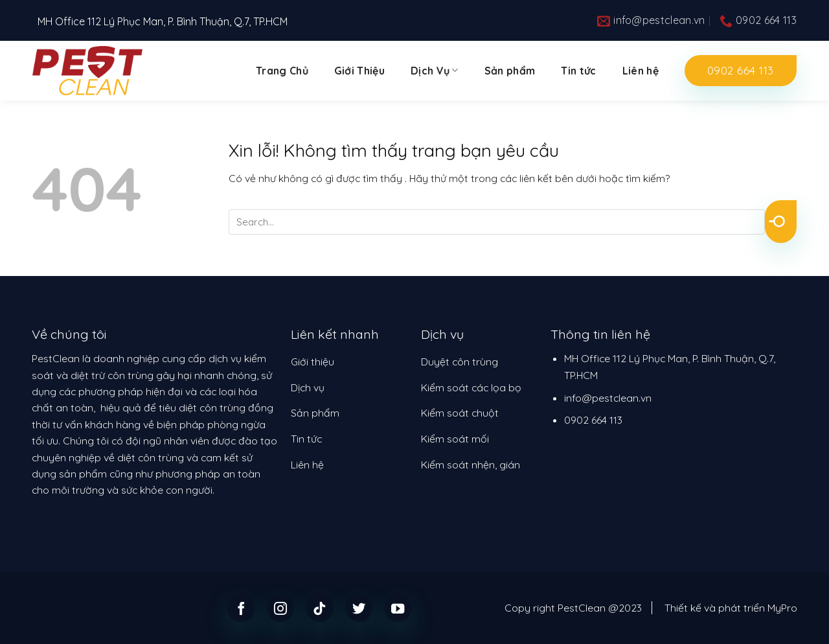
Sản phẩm (510, 71)
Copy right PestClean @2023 (573, 608)
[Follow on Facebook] (241, 608)
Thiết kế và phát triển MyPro (731, 608)
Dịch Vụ (435, 71)
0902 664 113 (593, 420)
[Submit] (781, 222)
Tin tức (578, 71)
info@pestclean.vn (608, 398)
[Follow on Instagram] (281, 608)
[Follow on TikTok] (320, 608)
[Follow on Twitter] (359, 608)
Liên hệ (641, 71)
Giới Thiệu (359, 71)
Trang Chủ (282, 71)
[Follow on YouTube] (398, 608)
